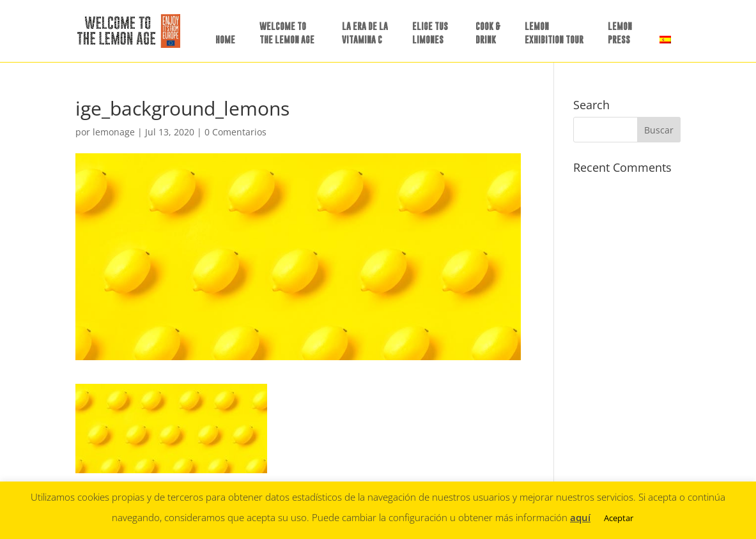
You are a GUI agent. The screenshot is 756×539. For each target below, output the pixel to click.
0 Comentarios (235, 132)
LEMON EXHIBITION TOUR (554, 33)
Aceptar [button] (619, 518)
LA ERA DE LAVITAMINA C (365, 33)
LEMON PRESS (620, 33)
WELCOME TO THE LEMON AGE (287, 33)
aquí (580, 517)
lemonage (114, 132)
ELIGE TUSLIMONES (430, 33)
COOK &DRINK (488, 33)
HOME (225, 39)
